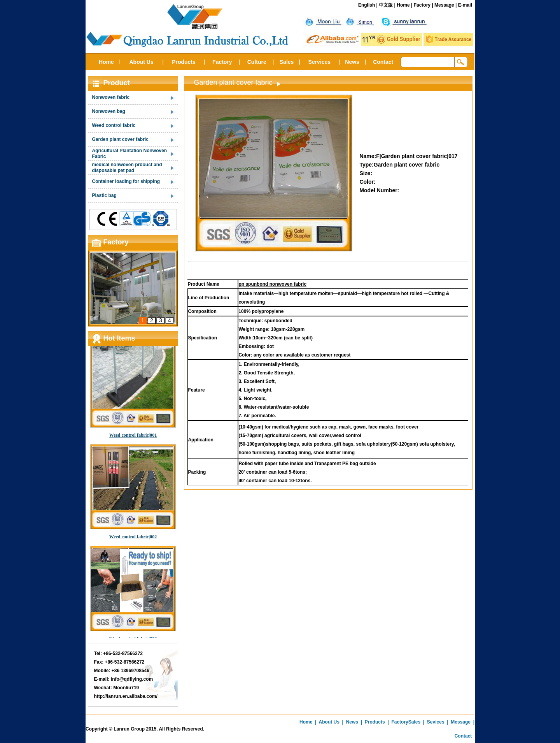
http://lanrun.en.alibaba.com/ (126, 696)
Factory (422, 5)
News (352, 62)
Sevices (436, 722)
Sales (287, 62)
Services (320, 62)
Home (403, 5)
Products (184, 62)
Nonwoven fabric (111, 97)
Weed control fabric (114, 125)
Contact (383, 62)
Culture (257, 62)
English (367, 5)
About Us (141, 62)
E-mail (465, 5)
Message (444, 5)
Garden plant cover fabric (120, 139)
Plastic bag (104, 195)
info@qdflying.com (132, 679)
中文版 (386, 5)
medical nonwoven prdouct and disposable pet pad (127, 168)
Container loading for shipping (126, 181)
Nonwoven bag (109, 111)
